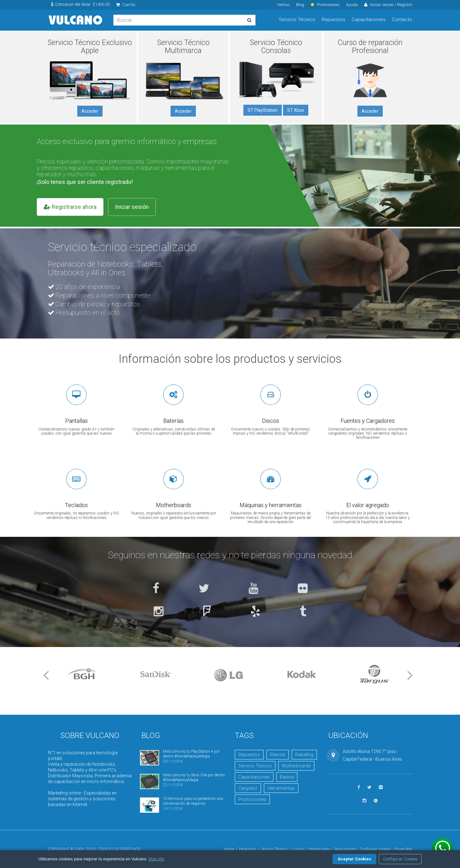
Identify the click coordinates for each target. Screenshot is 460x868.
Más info (156, 859)
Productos (248, 849)
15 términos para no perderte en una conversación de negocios (193, 801)
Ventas (283, 5)
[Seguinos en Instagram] (159, 612)
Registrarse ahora (70, 207)
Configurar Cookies (400, 859)
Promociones (252, 799)
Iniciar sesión (132, 207)
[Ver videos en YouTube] (253, 589)
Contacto (402, 19)
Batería (287, 777)
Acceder (90, 111)
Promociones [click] (325, 5)
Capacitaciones (369, 19)
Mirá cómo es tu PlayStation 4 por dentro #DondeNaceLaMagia (191, 754)
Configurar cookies (375, 849)
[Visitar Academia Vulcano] (376, 801)
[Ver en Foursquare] (207, 612)
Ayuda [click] (352, 5)
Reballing (304, 755)
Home (229, 849)
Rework (278, 755)
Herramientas (281, 788)
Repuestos (333, 19)
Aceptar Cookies (354, 859)
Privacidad (403, 849)
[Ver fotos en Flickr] (303, 589)
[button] (48, 675)
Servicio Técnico (297, 19)
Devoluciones (345, 849)
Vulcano (76, 20)
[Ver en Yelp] (255, 612)
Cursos (298, 849)
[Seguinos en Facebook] (156, 589)
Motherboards (296, 766)
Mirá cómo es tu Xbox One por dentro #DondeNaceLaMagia (194, 777)
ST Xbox (296, 110)
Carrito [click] (126, 5)
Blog (300, 5)
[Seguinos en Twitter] (204, 589)
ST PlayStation (263, 110)
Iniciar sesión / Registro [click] (388, 5)
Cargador (248, 788)
